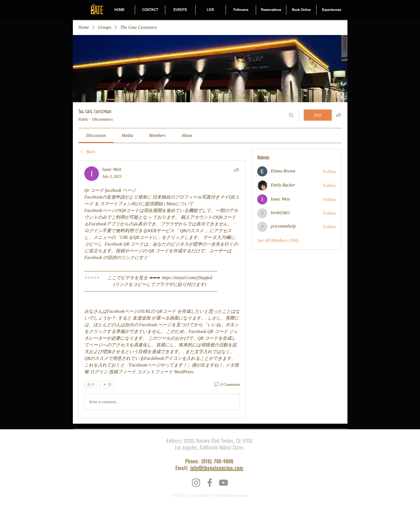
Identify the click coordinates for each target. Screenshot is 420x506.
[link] (96, 135)
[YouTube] (223, 483)
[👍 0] (90, 384)
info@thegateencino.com (217, 468)
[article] (162, 289)
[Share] (236, 170)
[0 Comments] (227, 385)
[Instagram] (196, 483)
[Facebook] (210, 483)
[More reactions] (107, 384)
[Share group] (338, 115)
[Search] (291, 115)
